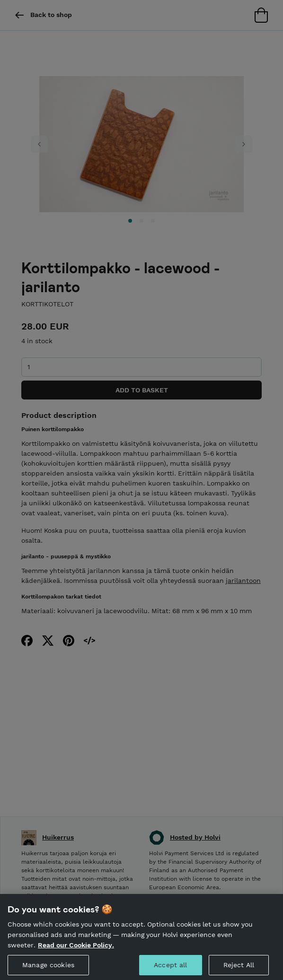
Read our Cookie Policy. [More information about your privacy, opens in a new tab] (76, 952)
